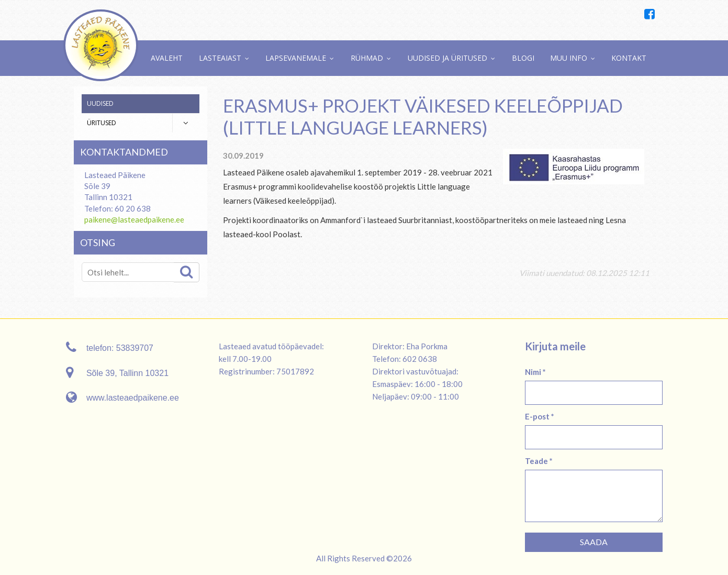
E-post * (540, 416)
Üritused (102, 123)
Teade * (539, 461)
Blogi (523, 58)
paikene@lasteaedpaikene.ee (134, 219)
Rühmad (367, 58)
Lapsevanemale (296, 58)
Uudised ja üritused (447, 58)
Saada (594, 542)
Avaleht (167, 58)
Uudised (100, 103)
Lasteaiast (220, 58)
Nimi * (535, 372)
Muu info (569, 58)
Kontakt (629, 58)
